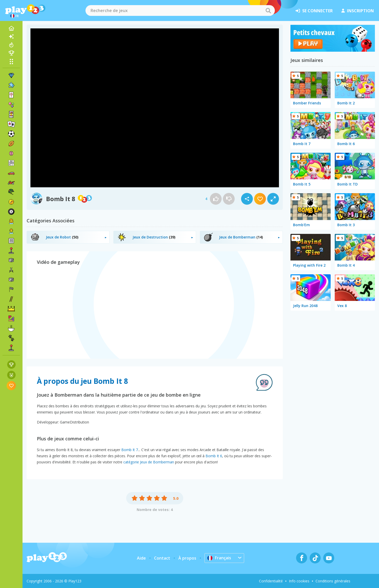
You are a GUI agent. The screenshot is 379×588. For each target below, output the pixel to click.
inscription (358, 11)
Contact (162, 558)
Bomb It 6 (214, 456)
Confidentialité (271, 581)
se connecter (314, 11)
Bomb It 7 (130, 450)
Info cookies (299, 581)
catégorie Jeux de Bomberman (149, 462)
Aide (141, 558)
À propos (187, 558)
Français (219, 558)
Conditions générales (333, 581)
